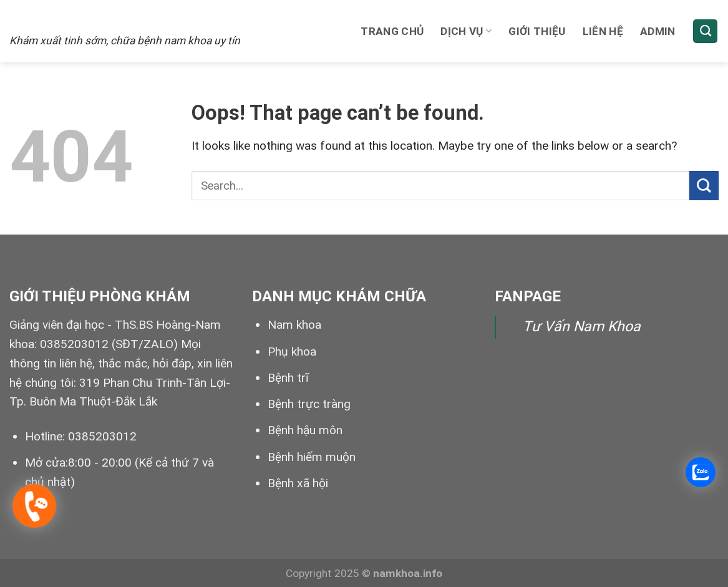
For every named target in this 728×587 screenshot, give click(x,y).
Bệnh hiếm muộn (312, 457)
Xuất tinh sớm (86, 17)
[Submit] (704, 186)
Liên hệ (603, 31)
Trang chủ (392, 31)
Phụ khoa (292, 352)
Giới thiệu (537, 31)
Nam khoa (294, 325)
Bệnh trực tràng (309, 404)
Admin (658, 31)
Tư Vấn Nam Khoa (582, 327)
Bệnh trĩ (288, 378)
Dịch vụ (466, 31)
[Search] (705, 32)
